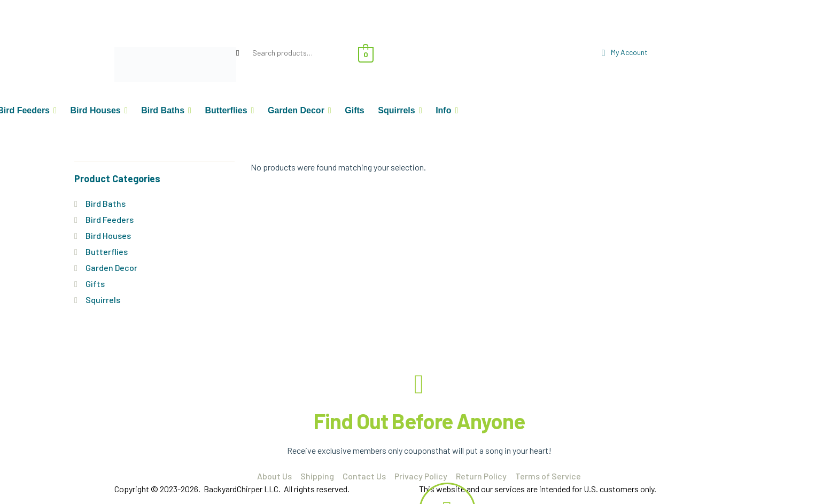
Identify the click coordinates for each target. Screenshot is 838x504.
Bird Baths (106, 203)
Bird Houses (108, 235)
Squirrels (103, 300)
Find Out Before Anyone (419, 421)
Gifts (95, 284)
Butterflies (107, 251)
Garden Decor (111, 267)
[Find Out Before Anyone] (419, 384)
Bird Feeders (110, 219)
